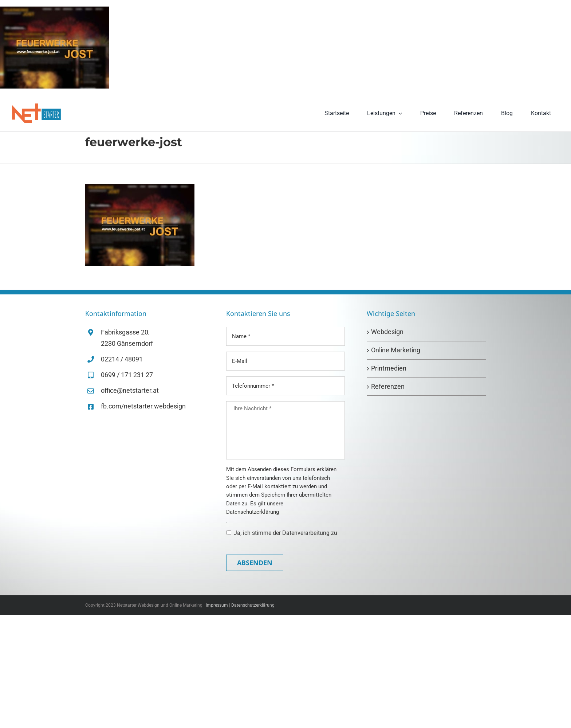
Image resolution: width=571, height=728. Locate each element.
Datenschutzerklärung (253, 512)
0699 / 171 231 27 (127, 375)
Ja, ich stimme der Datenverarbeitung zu (285, 533)
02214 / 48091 (122, 359)
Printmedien (389, 368)
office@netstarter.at (130, 390)
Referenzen (388, 386)
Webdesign (387, 332)
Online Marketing (396, 350)
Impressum (217, 605)
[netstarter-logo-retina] (36, 106)
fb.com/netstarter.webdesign (143, 406)
